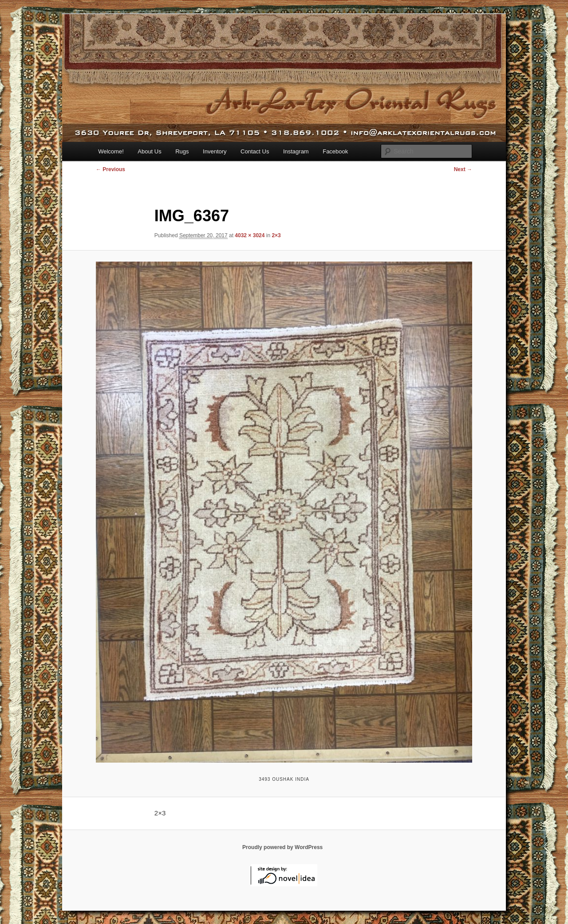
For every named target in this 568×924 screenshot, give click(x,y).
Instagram (296, 151)
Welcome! (111, 151)
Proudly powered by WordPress (282, 847)
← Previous (110, 169)
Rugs (182, 151)
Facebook (335, 151)
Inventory (215, 151)
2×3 (276, 235)
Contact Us (255, 151)
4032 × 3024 (250, 235)
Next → (463, 169)
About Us (149, 151)
